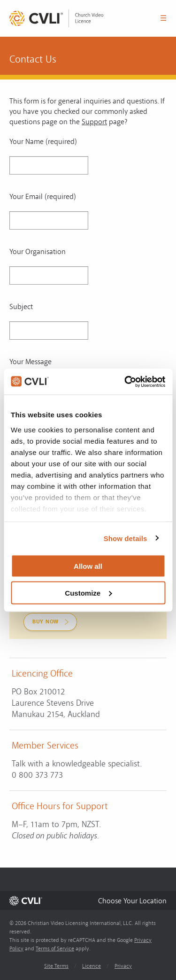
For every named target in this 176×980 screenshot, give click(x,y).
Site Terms (56, 966)
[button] (132, 901)
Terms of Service (55, 949)
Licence (92, 966)
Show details (126, 538)
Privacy (123, 966)
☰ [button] (163, 18)
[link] (56, 18)
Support (94, 122)
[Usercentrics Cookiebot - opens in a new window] (125, 382)
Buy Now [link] (46, 622)
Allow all (88, 566)
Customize (88, 593)
